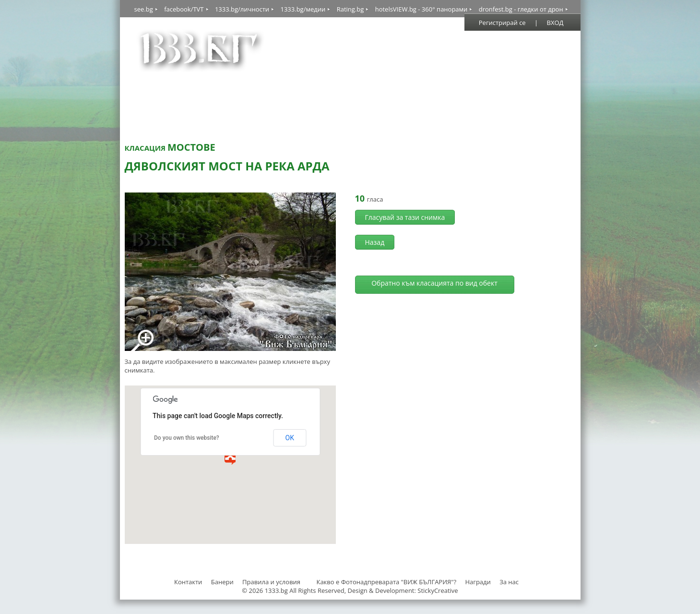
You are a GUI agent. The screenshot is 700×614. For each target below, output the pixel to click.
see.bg (144, 9)
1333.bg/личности (242, 9)
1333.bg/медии (303, 9)
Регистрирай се (502, 23)
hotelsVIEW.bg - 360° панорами (421, 9)
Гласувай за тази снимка (405, 217)
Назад (375, 242)
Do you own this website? (187, 438)
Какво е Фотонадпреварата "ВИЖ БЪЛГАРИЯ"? (386, 582)
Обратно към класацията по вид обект (434, 283)
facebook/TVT (184, 9)
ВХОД (555, 23)
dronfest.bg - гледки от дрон (521, 9)
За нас (509, 582)
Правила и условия (271, 582)
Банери (223, 582)
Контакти (188, 582)
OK (290, 438)
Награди (478, 582)
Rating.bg (350, 9)
